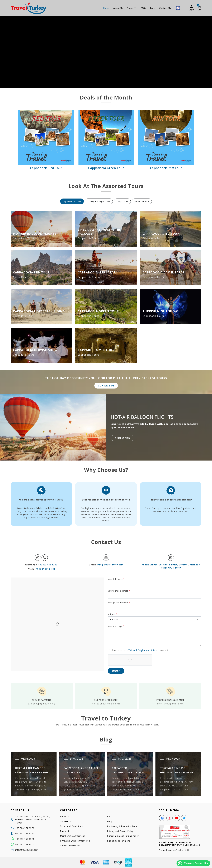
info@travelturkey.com (110, 565)
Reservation (123, 438)
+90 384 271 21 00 (45, 569)
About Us (118, 8)
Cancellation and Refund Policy (123, 836)
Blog (153, 8)
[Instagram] (169, 818)
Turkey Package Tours (99, 201)
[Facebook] (162, 818)
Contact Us (165, 8)
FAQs (143, 8)
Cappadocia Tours (72, 201)
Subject (113, 614)
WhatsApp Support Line (193, 863)
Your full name (116, 579)
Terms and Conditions (71, 826)
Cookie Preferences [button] (70, 846)
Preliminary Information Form (122, 826)
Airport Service (142, 201)
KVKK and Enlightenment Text (142, 650)
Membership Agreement (72, 836)
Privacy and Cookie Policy (120, 831)
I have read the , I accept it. (140, 650)
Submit (116, 671)
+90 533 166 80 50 (48, 565)
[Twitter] (184, 818)
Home (106, 8)
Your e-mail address (119, 591)
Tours (132, 8)
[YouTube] (177, 818)
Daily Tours (122, 201)
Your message (116, 626)
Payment (65, 831)
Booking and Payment (119, 841)
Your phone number (119, 603)
